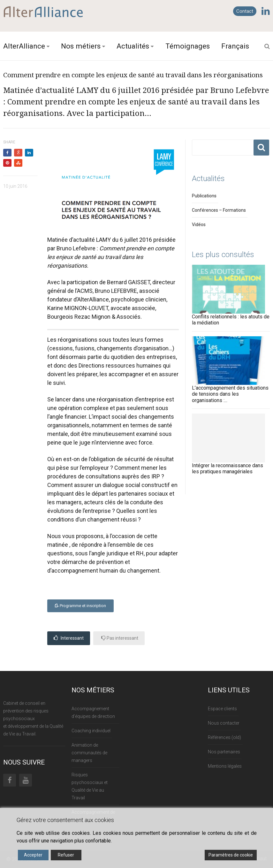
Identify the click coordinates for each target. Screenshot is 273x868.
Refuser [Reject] (66, 855)
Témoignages (188, 46)
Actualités (133, 46)
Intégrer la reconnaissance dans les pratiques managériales (227, 468)
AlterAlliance (24, 46)
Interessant (69, 638)
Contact (245, 11)
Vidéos (199, 225)
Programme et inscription (80, 606)
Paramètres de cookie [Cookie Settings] (231, 855)
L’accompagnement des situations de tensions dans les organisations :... (230, 394)
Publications (204, 196)
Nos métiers (81, 46)
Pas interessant (120, 638)
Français (235, 46)
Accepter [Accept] (33, 855)
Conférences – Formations (219, 210)
